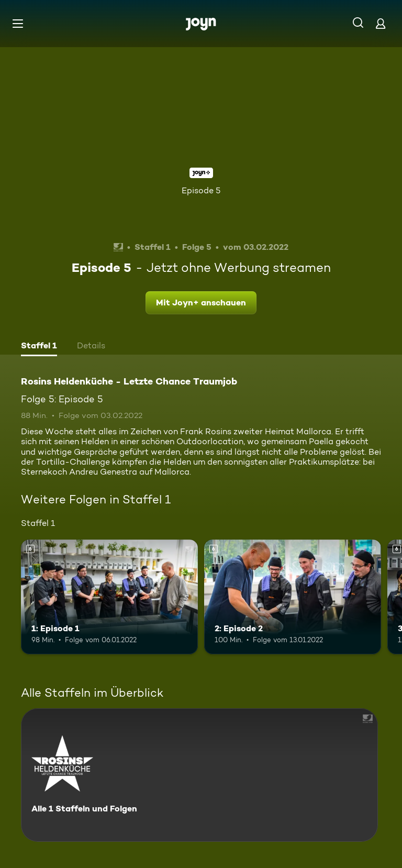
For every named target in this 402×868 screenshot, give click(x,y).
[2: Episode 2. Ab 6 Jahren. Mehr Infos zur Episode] (293, 597)
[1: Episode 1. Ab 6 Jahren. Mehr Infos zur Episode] (109, 597)
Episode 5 (201, 190)
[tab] (39, 347)
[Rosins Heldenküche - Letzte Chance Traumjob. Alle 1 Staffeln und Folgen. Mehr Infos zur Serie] (199, 775)
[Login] (381, 23)
